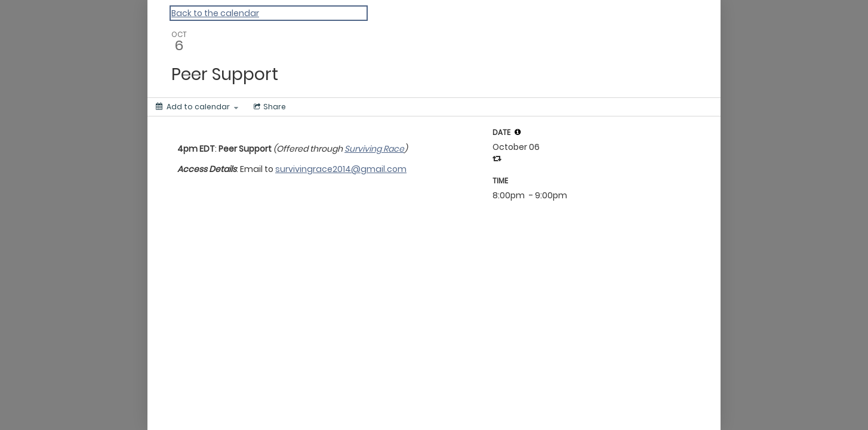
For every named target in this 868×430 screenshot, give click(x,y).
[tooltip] (518, 132)
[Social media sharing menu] (269, 107)
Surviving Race (374, 149)
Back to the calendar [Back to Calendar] (215, 13)
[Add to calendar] (197, 107)
